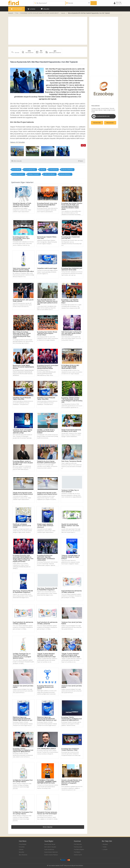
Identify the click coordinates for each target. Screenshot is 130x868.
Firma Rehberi (17, 9)
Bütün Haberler (48, 827)
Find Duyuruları (78, 847)
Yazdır (81, 161)
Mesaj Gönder (110, 122)
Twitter (104, 847)
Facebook (105, 844)
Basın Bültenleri (23, 854)
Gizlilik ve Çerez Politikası (51, 854)
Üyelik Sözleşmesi (49, 849)
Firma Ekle (22, 847)
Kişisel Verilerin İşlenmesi (51, 852)
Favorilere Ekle (97, 122)
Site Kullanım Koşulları (50, 847)
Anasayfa (11, 13)
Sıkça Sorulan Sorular (50, 844)
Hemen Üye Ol (78, 854)
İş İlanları (32, 9)
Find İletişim (77, 852)
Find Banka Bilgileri (79, 849)
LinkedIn (105, 849)
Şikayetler (45, 9)
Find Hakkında (78, 844)
